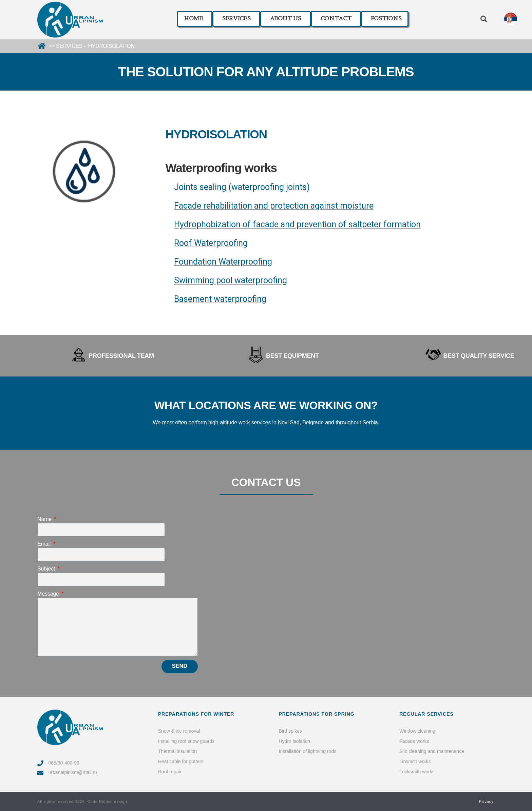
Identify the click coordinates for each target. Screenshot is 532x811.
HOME (193, 19)
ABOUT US (286, 19)
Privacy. (487, 802)
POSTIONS (386, 19)
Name (45, 519)
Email (45, 544)
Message (49, 594)
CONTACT (336, 19)
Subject (47, 569)
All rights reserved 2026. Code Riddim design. (83, 802)
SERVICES (236, 19)
